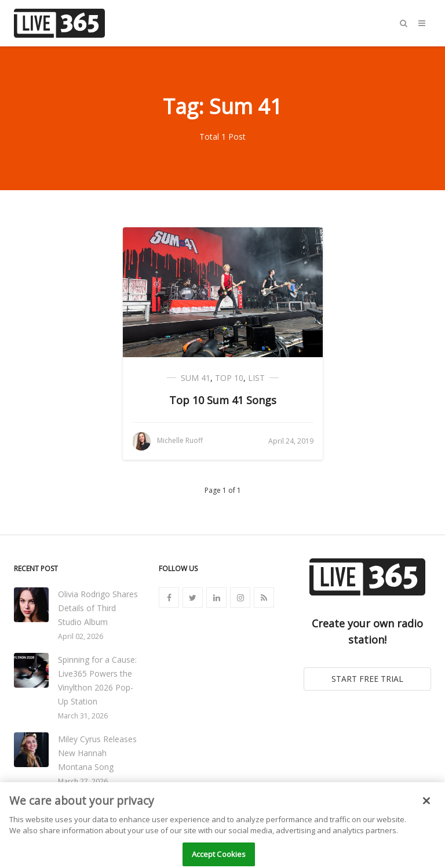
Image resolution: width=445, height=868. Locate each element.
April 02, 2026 (81, 636)
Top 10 (229, 378)
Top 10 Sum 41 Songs (223, 400)
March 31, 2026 (83, 716)
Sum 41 (196, 378)
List (256, 378)
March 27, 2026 (83, 781)
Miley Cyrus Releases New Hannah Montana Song (97, 753)
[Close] (426, 809)
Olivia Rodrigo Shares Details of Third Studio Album (98, 608)
